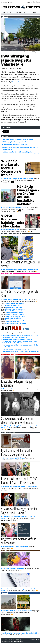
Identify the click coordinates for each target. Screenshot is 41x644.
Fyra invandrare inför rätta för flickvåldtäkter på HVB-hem (17, 452)
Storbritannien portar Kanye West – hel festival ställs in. (21, 633)
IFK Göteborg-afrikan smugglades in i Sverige (20, 264)
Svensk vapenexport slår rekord (16, 323)
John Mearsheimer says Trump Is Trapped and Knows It (21, 351)
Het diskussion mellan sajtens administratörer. (18, 178)
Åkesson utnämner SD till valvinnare (15, 145)
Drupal (37, 640)
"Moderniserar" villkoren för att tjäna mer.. (17, 299)
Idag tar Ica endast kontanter (15, 314)
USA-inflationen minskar (13, 318)
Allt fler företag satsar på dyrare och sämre (19, 294)
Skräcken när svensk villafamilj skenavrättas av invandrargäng (17, 420)
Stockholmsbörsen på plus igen (15, 320)
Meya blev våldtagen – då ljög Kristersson (17, 383)
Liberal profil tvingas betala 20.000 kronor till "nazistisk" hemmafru (19, 481)
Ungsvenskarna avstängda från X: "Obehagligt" (18, 541)
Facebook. (16, 82)
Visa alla (36, 154)
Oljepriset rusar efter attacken (15, 309)
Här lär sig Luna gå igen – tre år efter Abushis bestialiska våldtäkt (28, 195)
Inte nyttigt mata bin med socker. (14, 568)
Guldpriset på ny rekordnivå (14, 304)
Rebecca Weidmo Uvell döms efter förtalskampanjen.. (20, 486)
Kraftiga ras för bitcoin (12, 305)
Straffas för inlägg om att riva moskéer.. (16, 547)
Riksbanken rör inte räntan (14, 307)
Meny (34, 13)
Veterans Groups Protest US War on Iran (16, 349)
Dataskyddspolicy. (17, 641)
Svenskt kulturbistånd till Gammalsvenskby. (17, 611)
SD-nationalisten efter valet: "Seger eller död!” (19, 139)
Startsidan (7, 13)
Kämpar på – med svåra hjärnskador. (15, 207)
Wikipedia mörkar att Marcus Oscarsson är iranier (11, 168)
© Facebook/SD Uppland (32, 52)
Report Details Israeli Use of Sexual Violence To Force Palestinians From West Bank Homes (20, 336)
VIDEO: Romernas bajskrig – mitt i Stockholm (13, 221)
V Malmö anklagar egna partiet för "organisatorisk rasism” (19, 511)
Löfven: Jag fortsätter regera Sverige (15, 142)
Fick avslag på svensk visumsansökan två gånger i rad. (20, 270)
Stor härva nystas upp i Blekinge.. (14, 458)
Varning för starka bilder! (11, 230)
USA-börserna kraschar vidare (15, 316)
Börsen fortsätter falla (12, 322)
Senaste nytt (21, 13)
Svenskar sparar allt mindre (14, 313)
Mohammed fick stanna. (11, 389)
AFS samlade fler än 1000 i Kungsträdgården (18, 152)
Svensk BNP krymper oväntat (15, 311)
